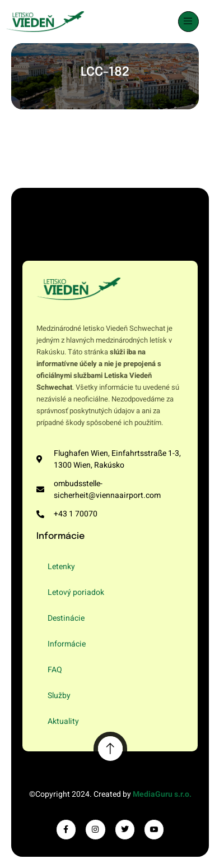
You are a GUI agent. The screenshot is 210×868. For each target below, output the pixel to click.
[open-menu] (189, 22)
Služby (59, 696)
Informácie (67, 644)
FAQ (55, 670)
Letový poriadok (76, 592)
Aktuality (63, 721)
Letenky (61, 567)
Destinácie (66, 618)
